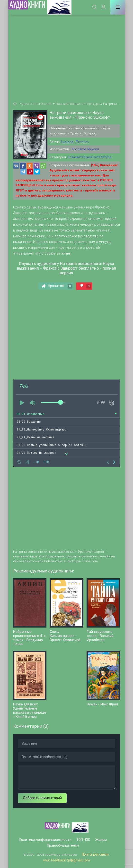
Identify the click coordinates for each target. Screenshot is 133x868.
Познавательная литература (89, 157)
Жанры (101, 840)
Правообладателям (63, 846)
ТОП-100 (83, 840)
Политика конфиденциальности (45, 840)
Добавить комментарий (42, 798)
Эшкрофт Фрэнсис (75, 141)
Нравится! (57, 286)
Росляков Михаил (85, 149)
